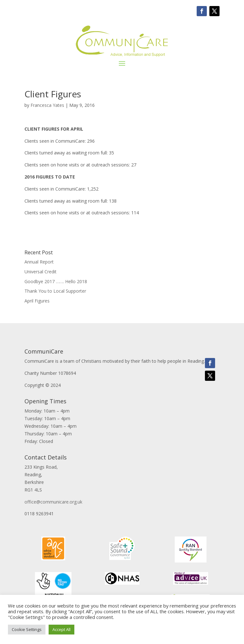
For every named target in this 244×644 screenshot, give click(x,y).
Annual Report (39, 262)
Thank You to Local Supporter (55, 291)
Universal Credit (41, 272)
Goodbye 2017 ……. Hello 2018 (56, 281)
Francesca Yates (47, 105)
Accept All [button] (61, 629)
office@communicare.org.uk (53, 502)
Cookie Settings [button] (27, 629)
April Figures (37, 301)
